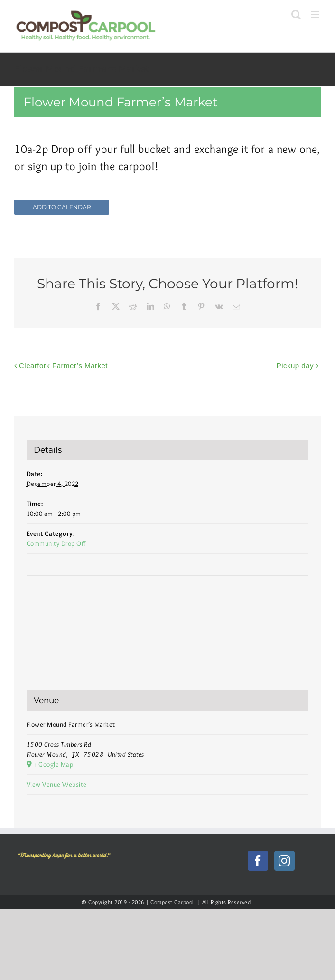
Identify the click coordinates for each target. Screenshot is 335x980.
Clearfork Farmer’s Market (63, 366)
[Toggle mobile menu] (316, 14)
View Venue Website (57, 784)
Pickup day (295, 366)
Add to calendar (62, 207)
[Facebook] (258, 861)
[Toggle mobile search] (296, 14)
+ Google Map (53, 764)
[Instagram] (284, 861)
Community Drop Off (56, 543)
